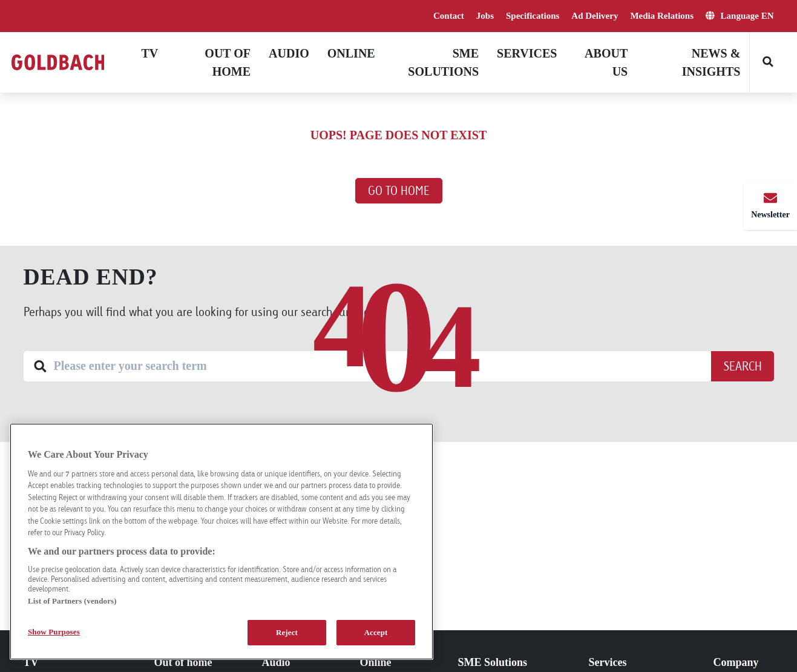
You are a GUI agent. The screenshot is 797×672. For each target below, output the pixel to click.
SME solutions (443, 62)
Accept (376, 632)
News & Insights (711, 62)
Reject (287, 632)
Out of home (228, 62)
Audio (289, 53)
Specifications (533, 16)
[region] (221, 542)
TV (150, 53)
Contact (449, 16)
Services (527, 53)
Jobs (485, 16)
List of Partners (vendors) (72, 601)
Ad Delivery (595, 16)
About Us (606, 62)
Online (351, 53)
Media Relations (662, 16)
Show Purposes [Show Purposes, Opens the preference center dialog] (54, 632)
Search (743, 366)
